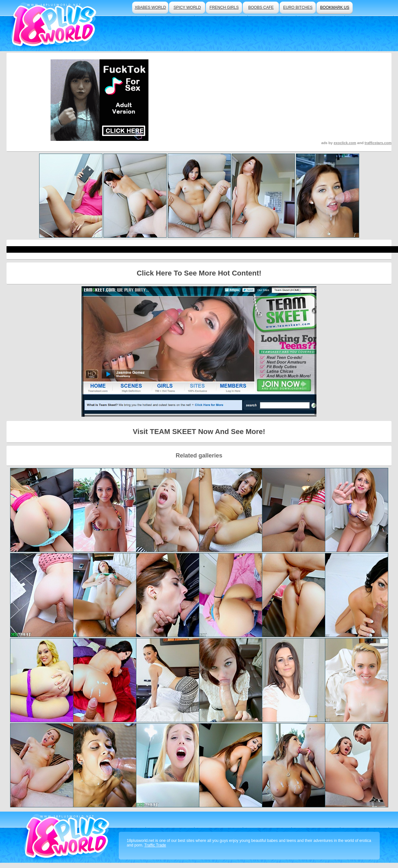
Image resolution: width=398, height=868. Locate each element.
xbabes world (150, 7)
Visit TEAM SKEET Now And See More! (199, 432)
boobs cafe (261, 7)
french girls (224, 7)
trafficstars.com (378, 143)
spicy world (187, 7)
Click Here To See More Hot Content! (199, 273)
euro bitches (298, 7)
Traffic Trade (155, 845)
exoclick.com (345, 143)
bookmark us (335, 7)
